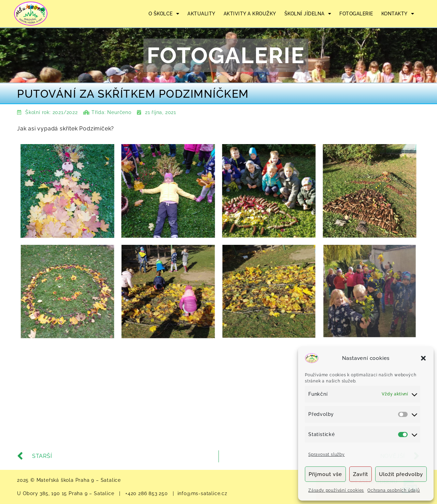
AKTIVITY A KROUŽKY (250, 14)
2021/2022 (65, 112)
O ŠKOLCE (164, 14)
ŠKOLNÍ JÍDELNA (308, 14)
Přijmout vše (325, 474)
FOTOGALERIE (356, 14)
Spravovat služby (327, 454)
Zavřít (361, 474)
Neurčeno (119, 112)
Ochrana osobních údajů (394, 490)
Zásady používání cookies (336, 490)
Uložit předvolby (401, 474)
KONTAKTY (398, 14)
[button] (423, 358)
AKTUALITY (201, 14)
